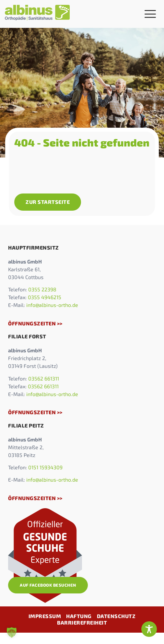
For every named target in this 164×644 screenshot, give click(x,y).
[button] (12, 632)
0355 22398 (42, 289)
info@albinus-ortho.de (52, 305)
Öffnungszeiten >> (35, 323)
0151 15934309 (45, 467)
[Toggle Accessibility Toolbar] (149, 629)
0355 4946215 (45, 297)
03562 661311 (44, 378)
